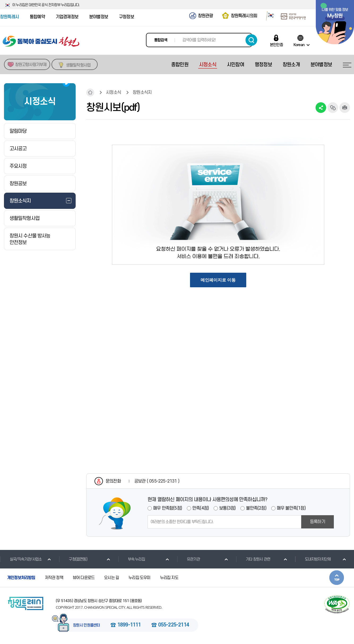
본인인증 (276, 45)
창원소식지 (142, 92)
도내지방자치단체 (313, 559)
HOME (90, 92)
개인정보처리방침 (21, 578)
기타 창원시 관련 (253, 559)
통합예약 (37, 17)
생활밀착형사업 (78, 65)
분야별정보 (99, 17)
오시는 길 (111, 578)
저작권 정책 (54, 578)
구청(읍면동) (73, 559)
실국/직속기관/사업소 (21, 559)
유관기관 (188, 559)
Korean (299, 45)
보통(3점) (227, 508)
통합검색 (161, 40)
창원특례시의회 (244, 16)
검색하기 (251, 40)
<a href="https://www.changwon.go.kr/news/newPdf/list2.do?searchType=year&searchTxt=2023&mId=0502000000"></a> (218, 290)
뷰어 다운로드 (84, 578)
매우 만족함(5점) (168, 508)
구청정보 (126, 17)
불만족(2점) (256, 508)
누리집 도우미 (139, 578)
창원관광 (206, 16)
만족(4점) (201, 508)
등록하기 (318, 522)
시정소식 (113, 92)
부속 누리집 (131, 559)
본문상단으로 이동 (337, 578)
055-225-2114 (174, 625)
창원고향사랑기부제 (31, 65)
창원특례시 (9, 17)
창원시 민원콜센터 (87, 625)
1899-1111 (129, 625)
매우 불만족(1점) (291, 508)
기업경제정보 (67, 17)
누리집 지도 (169, 578)
